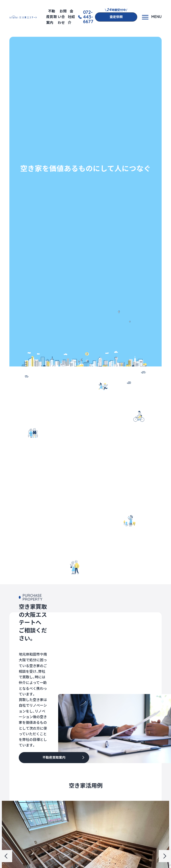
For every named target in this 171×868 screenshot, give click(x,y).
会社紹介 (71, 17)
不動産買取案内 (51, 17)
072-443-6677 (88, 17)
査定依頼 (116, 17)
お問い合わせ (62, 17)
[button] (6, 856)
